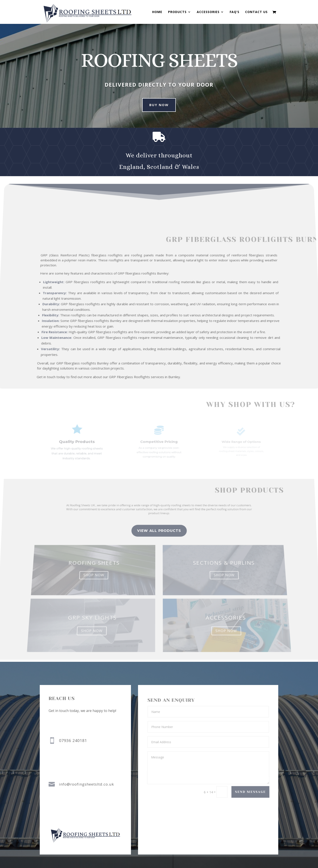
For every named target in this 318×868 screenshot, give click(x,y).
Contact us (256, 12)
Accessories (208, 12)
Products (177, 12)
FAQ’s (235, 12)
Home (157, 12)
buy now (152, 105)
